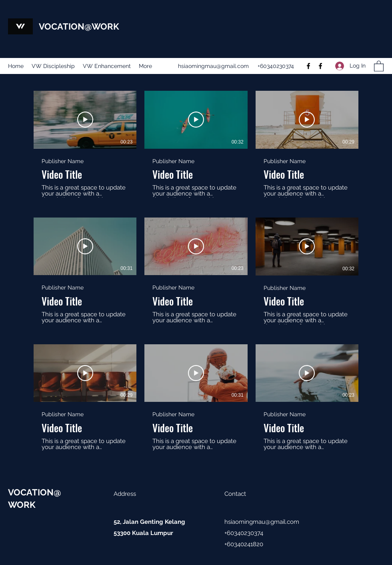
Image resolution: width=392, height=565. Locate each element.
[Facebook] (308, 66)
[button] (379, 66)
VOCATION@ (35, 492)
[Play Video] (85, 120)
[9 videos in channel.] (196, 271)
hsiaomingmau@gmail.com (213, 66)
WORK (22, 505)
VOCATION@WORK (79, 26)
